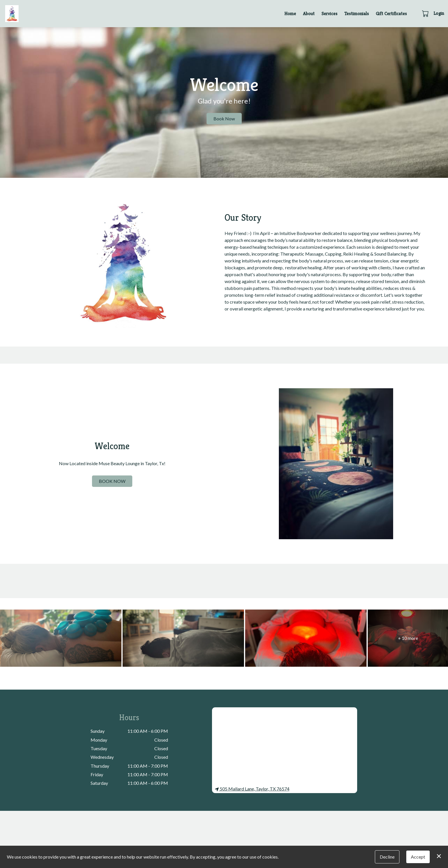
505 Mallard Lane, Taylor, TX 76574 (252, 789)
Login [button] (439, 13)
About (309, 14)
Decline (387, 857)
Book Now (224, 119)
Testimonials (357, 14)
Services (329, 14)
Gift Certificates (391, 14)
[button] (426, 13)
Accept (418, 857)
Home (290, 14)
